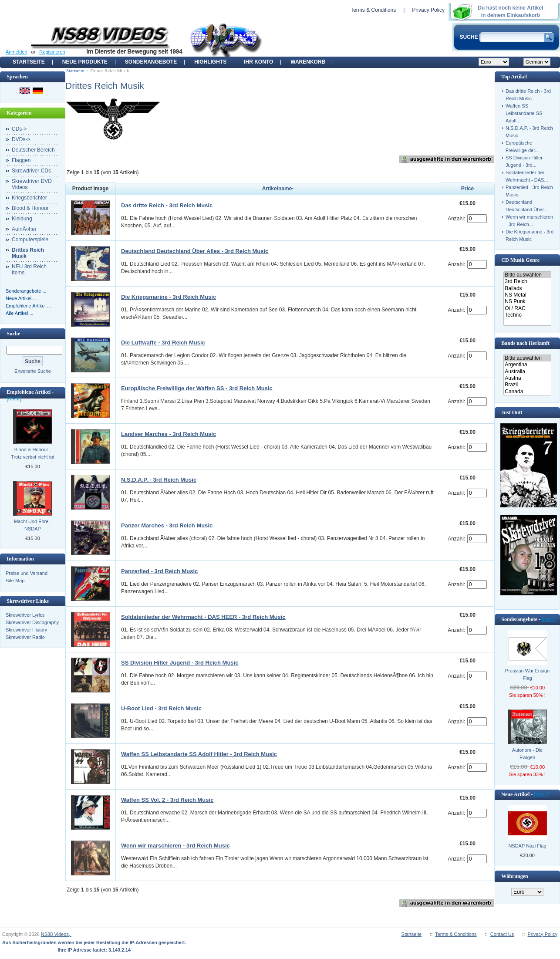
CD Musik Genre (520, 260)
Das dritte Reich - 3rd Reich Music (167, 205)
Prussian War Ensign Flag (527, 674)
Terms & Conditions (373, 10)
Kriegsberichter (29, 198)
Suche (13, 334)
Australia (527, 372)
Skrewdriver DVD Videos (32, 184)
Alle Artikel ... (20, 313)
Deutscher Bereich (33, 150)
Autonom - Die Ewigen (527, 754)
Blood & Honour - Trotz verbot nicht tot (33, 453)
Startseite (29, 62)
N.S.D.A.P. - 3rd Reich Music (159, 480)
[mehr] (14, 398)
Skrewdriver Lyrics (25, 615)
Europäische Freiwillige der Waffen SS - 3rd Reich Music (197, 388)
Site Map (15, 581)
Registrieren (52, 52)
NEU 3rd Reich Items (29, 270)
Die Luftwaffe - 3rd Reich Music (163, 343)
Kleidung (22, 219)
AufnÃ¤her (24, 229)
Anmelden (17, 52)
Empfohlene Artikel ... (28, 306)
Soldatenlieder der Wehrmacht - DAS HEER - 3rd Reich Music (203, 617)
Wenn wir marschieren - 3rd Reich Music (175, 846)
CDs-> (19, 129)
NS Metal (527, 295)
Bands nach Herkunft (525, 343)
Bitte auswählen (527, 275)
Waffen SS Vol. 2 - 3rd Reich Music (167, 800)
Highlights (210, 62)
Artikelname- (278, 189)
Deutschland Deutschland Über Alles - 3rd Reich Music (195, 251)
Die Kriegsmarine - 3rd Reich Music (169, 297)
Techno (527, 315)
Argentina (527, 365)
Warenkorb (308, 62)
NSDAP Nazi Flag (527, 846)
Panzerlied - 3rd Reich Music (159, 571)
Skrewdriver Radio (25, 637)
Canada (527, 392)
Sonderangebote (151, 62)
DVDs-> (21, 139)
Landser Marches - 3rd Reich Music (169, 434)
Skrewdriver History (26, 630)
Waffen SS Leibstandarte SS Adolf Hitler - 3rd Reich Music (199, 754)
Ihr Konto (258, 62)
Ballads (527, 289)
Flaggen (21, 160)
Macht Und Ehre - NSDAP (33, 525)
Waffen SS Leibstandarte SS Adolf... (524, 113)
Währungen (514, 876)
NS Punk (527, 302)
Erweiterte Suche (33, 371)
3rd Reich (527, 282)
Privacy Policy (428, 10)
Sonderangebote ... (26, 291)
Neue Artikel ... (21, 298)
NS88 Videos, (56, 934)
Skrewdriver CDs (31, 171)
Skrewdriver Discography (32, 622)
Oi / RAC (527, 309)
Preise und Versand (27, 573)
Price (467, 189)
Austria (527, 378)
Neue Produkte (85, 62)
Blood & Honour (30, 208)
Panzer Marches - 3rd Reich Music (167, 525)
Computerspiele (30, 240)
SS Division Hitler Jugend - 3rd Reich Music (180, 663)
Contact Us (502, 934)
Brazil (527, 385)
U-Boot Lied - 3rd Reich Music (161, 708)
